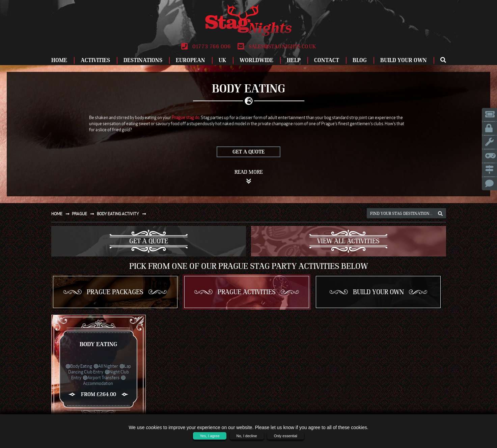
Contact (327, 60)
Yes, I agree (210, 436)
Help (294, 60)
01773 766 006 (206, 47)
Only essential (286, 436)
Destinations (143, 60)
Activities (95, 60)
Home (59, 60)
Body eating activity (123, 214)
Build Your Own (404, 60)
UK (222, 60)
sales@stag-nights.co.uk (277, 47)
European (190, 60)
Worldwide (256, 60)
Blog (360, 60)
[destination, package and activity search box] (406, 213)
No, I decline (247, 436)
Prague (84, 214)
